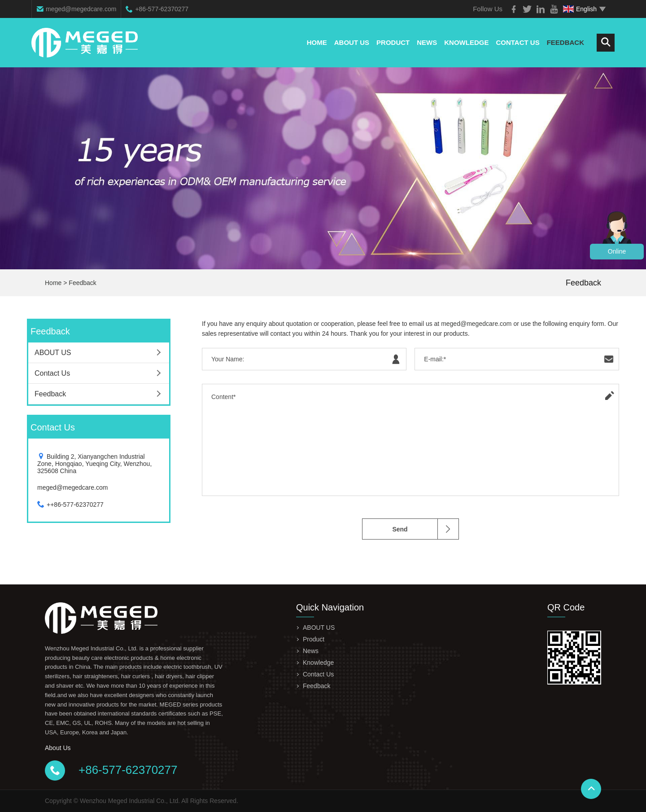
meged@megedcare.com (81, 9)
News (427, 42)
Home (317, 42)
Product (393, 42)
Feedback (565, 42)
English (580, 9)
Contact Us (517, 42)
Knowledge (466, 42)
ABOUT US (352, 42)
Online (617, 251)
